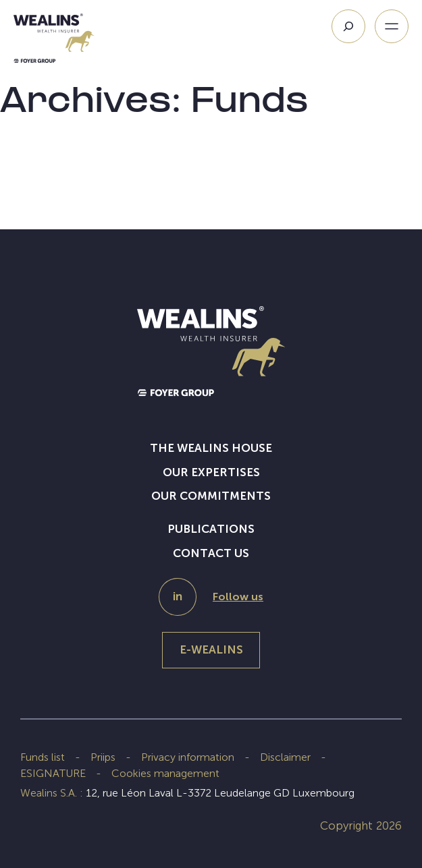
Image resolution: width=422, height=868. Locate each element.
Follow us (238, 597)
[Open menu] (392, 26)
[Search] (348, 26)
